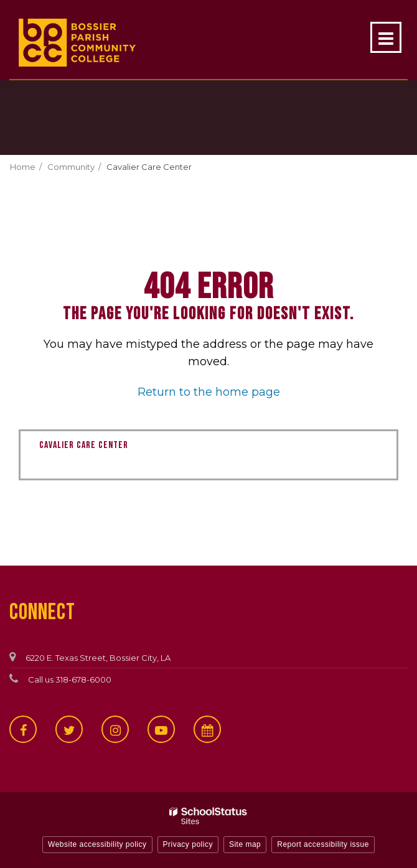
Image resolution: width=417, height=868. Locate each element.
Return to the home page (209, 392)
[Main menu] (386, 37)
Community (71, 167)
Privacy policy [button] (188, 844)
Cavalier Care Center (149, 167)
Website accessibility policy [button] (97, 844)
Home (23, 167)
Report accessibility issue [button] (323, 844)
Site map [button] (245, 844)
